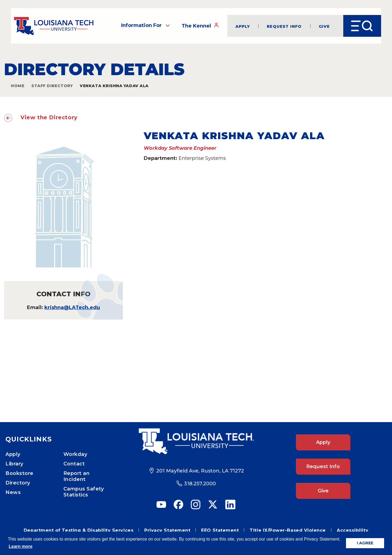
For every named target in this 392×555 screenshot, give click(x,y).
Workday (75, 454)
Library (14, 464)
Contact (74, 464)
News (13, 492)
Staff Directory (52, 86)
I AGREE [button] (365, 543)
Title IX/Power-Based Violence (288, 530)
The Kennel (200, 26)
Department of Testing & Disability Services (79, 530)
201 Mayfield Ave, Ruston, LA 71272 (200, 471)
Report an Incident (77, 476)
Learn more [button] (21, 546)
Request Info (284, 26)
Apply (243, 26)
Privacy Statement (167, 530)
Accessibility (353, 530)
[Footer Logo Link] (196, 441)
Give (324, 26)
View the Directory (49, 117)
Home (18, 86)
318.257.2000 (200, 484)
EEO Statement (220, 530)
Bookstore (19, 473)
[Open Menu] (362, 26)
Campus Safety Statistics (84, 492)
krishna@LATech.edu (72, 307)
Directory (18, 483)
